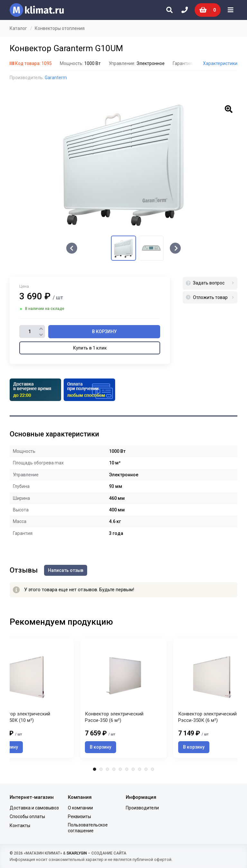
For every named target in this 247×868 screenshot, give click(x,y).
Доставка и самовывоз (34, 808)
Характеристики (220, 63)
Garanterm (56, 78)
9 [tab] (146, 769)
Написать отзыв (66, 570)
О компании (80, 808)
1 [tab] (95, 769)
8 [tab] (140, 769)
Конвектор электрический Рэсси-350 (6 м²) (114, 717)
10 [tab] (152, 769)
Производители (142, 808)
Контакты (20, 826)
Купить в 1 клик (90, 348)
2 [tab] (101, 769)
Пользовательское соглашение (88, 828)
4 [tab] (114, 769)
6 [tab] (127, 769)
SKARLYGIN (77, 853)
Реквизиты (79, 817)
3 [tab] (107, 769)
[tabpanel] (123, 698)
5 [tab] (120, 769)
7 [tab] (133, 769)
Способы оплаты (27, 817)
